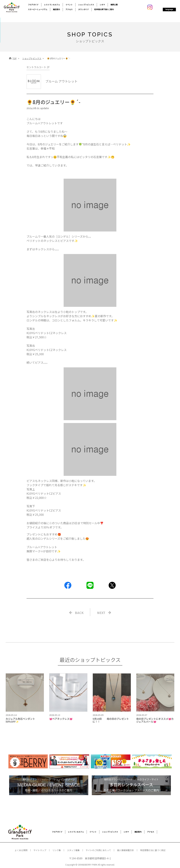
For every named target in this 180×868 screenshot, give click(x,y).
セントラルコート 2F (38, 67)
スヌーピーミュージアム (38, 9)
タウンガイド (83, 9)
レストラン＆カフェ (52, 5)
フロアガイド (33, 5)
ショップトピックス (86, 5)
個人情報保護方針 (126, 850)
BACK (79, 613)
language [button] (169, 9)
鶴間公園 (114, 5)
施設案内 (56, 9)
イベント (69, 5)
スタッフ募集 (73, 850)
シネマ (102, 5)
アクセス (69, 9)
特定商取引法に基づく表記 (153, 850)
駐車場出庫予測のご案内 (104, 9)
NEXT (101, 613)
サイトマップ (40, 850)
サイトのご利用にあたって (98, 850)
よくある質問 (21, 850)
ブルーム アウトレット (52, 81)
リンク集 (57, 850)
